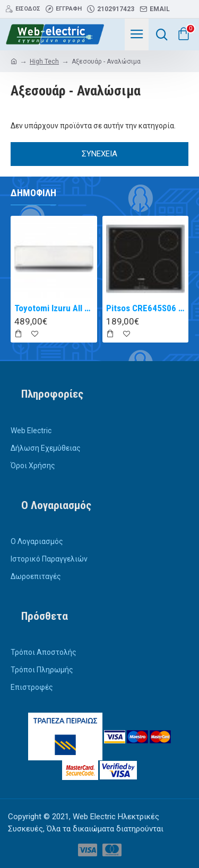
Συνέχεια (99, 154)
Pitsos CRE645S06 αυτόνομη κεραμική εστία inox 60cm (146, 308)
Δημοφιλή (33, 193)
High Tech (44, 62)
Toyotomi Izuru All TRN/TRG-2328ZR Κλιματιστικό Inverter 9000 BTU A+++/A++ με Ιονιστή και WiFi (54, 308)
